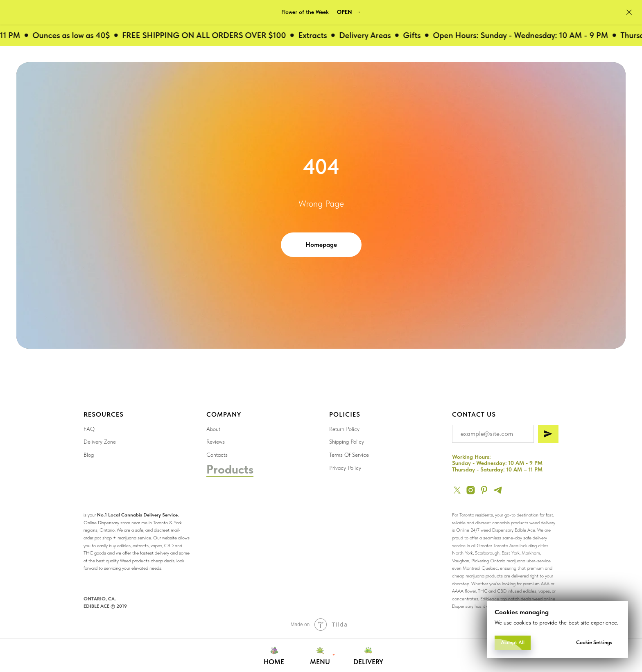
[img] (347, 541)
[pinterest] (484, 490)
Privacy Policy (345, 468)
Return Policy (344, 429)
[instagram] (471, 490)
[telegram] (498, 490)
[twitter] (457, 490)
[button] (349, 12)
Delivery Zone (100, 442)
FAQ (89, 429)
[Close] (629, 12)
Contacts (217, 455)
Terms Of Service (349, 455)
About (213, 429)
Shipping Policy (347, 442)
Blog (89, 455)
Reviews (216, 442)
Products (230, 469)
